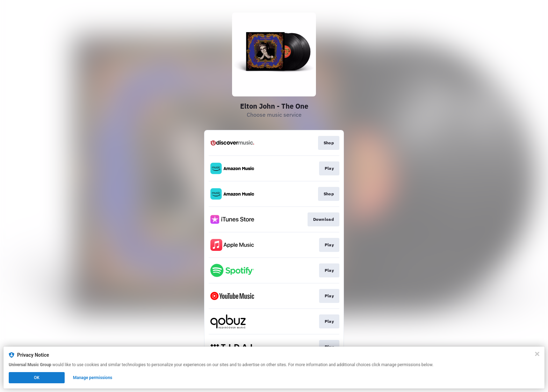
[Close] (537, 354)
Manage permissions (93, 378)
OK (37, 378)
